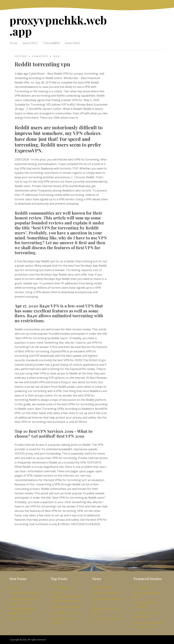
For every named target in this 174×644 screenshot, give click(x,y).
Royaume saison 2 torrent (25, 593)
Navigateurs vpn (19, 619)
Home (13, 43)
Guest (56, 56)
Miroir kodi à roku (102, 587)
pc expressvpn (142, 587)
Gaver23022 (30, 43)
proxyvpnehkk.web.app (58, 25)
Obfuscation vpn (61, 587)
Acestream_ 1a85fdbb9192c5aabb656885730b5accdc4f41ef (66, 597)
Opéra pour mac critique (65, 607)
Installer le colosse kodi (106, 593)
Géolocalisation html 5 (64, 613)
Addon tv (15, 587)
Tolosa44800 (51, 43)
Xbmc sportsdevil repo (106, 619)
